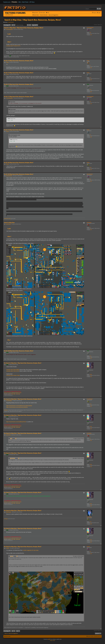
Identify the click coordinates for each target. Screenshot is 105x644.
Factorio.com (7, 2)
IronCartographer (90, 28)
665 (90, 179)
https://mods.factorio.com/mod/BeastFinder (16, 422)
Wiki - (15, 394)
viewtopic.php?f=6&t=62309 (13, 371)
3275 (91, 522)
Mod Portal (25, 2)
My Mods (6, 410)
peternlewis (89, 222)
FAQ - (12, 394)
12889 (91, 374)
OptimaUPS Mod (7, 219)
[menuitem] (42, 13)
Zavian (88, 162)
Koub (88, 84)
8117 (91, 90)
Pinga (88, 61)
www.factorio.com (9, 15)
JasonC (88, 547)
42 (90, 66)
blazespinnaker (90, 174)
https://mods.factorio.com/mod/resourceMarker (17, 407)
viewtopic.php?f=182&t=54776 (13, 46)
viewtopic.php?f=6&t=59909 (13, 370)
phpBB (49, 639)
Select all (13, 119)
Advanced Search (15, 393)
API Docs (32, 2)
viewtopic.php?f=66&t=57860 (13, 375)
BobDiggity (6, 519)
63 (90, 227)
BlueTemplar (89, 517)
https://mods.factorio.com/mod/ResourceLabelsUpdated (19, 406)
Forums (14, 2)
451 (90, 552)
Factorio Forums (15, 13)
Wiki (20, 2)
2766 (91, 404)
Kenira (88, 73)
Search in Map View (9, 223)
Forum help (18, 394)
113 (90, 78)
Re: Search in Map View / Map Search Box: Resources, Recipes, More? (23, 363)
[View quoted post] (16, 439)
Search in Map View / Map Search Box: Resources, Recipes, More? (33, 20)
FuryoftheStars (90, 399)
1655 (91, 167)
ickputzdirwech (11, 22)
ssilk (10, 56)
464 (90, 32)
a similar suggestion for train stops (31, 550)
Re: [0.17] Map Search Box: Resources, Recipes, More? (19, 61)
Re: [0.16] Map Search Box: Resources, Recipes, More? (19, 163)
